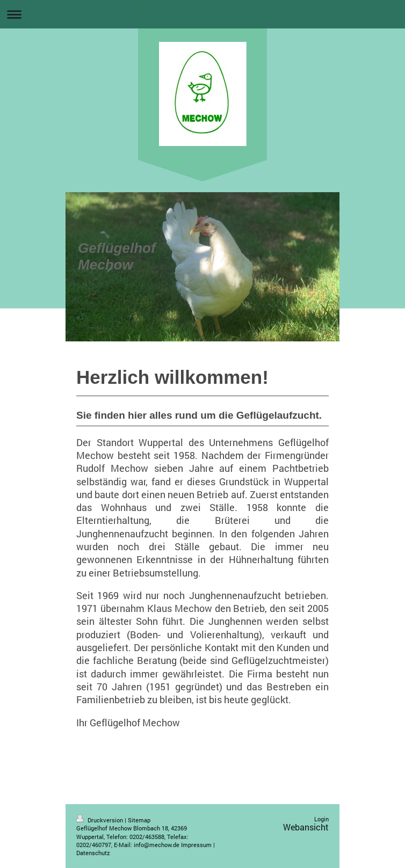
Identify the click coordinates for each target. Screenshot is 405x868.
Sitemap (139, 820)
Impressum (196, 845)
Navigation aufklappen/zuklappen (202, 14)
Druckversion (100, 820)
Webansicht (306, 827)
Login (321, 819)
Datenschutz (93, 853)
